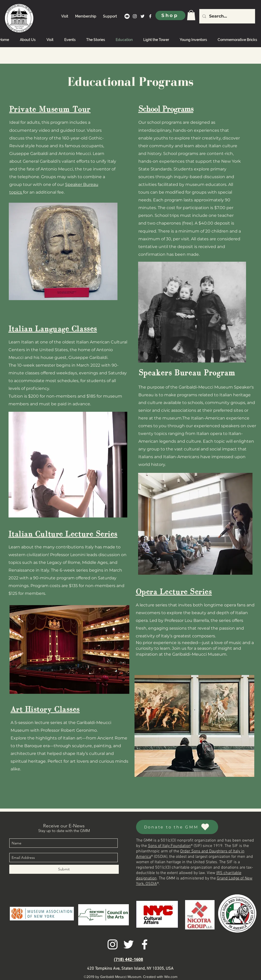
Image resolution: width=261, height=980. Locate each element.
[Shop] (170, 15)
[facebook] (150, 16)
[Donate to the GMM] (177, 827)
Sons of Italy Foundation (169, 846)
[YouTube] (127, 16)
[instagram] (135, 16)
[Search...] (227, 16)
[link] (191, 15)
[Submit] (64, 869)
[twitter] (143, 16)
